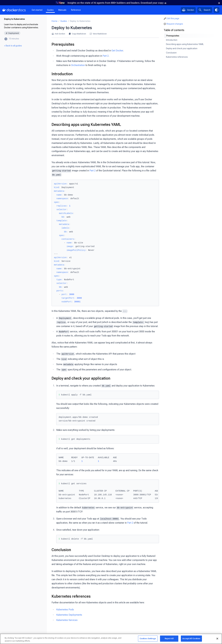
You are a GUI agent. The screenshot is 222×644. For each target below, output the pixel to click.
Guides (50, 10)
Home (55, 21)
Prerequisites (63, 44)
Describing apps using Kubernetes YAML (86, 125)
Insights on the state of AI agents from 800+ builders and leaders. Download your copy (117, 3)
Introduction (62, 74)
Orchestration (78, 65)
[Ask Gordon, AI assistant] (188, 10)
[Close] (217, 639)
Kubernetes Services (67, 620)
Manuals (62, 10)
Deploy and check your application (81, 378)
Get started (37, 10)
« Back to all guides (13, 46)
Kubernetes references (71, 596)
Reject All (169, 639)
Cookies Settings (148, 639)
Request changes (175, 24)
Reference (76, 10)
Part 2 (106, 56)
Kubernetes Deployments (69, 615)
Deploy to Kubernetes (15, 19)
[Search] (205, 10)
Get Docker (117, 51)
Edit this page (173, 18)
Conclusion (61, 550)
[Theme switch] (217, 10)
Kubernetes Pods (65, 610)
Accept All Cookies (191, 639)
